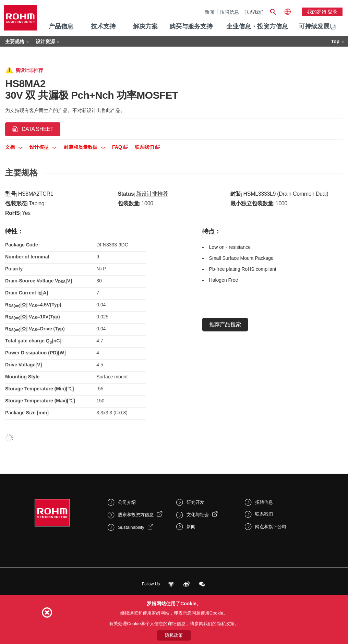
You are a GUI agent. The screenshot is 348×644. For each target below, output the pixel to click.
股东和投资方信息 (136, 515)
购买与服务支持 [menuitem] (191, 26)
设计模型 (43, 147)
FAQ (120, 147)
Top (335, 41)
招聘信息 (229, 12)
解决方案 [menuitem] (145, 26)
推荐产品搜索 (225, 324)
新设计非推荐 (152, 194)
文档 (14, 147)
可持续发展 (314, 26)
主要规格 (15, 41)
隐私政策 (174, 635)
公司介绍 (127, 502)
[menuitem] (314, 27)
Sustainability (131, 527)
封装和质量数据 (85, 147)
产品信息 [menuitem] (61, 26)
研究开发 (195, 502)
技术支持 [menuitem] (103, 26)
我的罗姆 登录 (322, 12)
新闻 (209, 12)
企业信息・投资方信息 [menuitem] (257, 26)
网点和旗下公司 (271, 527)
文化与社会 (198, 515)
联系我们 (254, 12)
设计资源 (45, 41)
